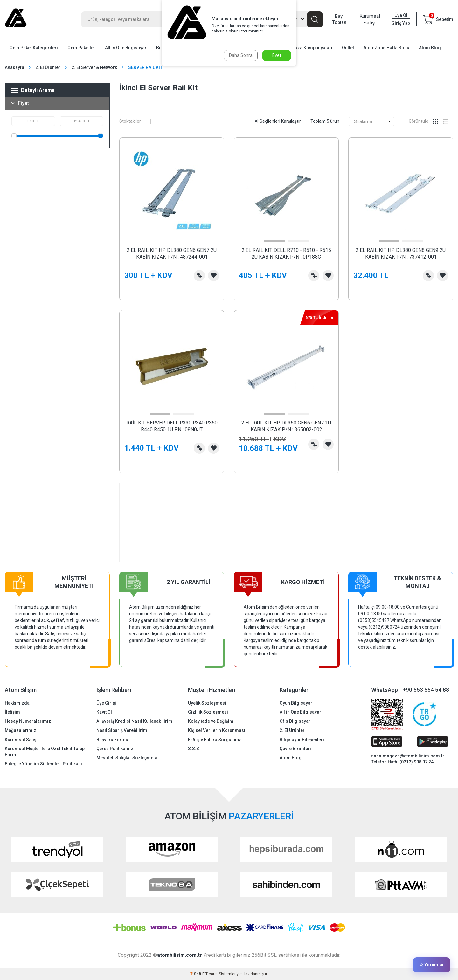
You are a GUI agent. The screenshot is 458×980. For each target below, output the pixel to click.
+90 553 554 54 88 (426, 690)
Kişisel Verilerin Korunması (217, 730)
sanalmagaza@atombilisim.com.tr (408, 756)
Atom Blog (430, 48)
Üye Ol (401, 15)
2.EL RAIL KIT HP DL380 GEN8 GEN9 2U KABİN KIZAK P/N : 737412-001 (401, 253)
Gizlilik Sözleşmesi (208, 712)
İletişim (12, 712)
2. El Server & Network (94, 67)
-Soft (196, 974)
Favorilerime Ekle (214, 276)
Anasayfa (14, 67)
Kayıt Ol (104, 712)
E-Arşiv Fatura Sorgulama (215, 740)
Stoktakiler (135, 121)
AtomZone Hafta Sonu (386, 48)
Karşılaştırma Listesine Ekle (199, 276)
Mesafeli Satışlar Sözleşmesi (127, 758)
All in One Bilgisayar (126, 48)
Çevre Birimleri (295, 749)
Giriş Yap (401, 23)
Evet (277, 55)
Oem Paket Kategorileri (34, 48)
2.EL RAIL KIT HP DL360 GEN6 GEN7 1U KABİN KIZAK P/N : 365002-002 (286, 426)
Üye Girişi (106, 703)
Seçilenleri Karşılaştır (278, 121)
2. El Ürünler (48, 67)
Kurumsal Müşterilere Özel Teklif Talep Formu (45, 752)
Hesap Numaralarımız (28, 721)
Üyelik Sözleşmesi (207, 703)
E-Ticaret (210, 974)
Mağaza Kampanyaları (309, 48)
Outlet (348, 48)
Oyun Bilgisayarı (297, 703)
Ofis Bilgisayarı (296, 721)
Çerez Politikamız (115, 749)
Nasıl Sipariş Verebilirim (122, 730)
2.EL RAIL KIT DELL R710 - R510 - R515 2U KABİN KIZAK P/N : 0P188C (286, 253)
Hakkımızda (17, 703)
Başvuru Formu (112, 740)
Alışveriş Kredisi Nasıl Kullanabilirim (134, 721)
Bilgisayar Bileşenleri (302, 740)
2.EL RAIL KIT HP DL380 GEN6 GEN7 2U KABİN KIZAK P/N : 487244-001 (172, 253)
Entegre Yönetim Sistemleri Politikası (43, 764)
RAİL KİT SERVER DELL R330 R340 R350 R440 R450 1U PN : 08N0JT (172, 426)
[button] (275, 241)
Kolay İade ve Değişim (211, 721)
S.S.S (194, 749)
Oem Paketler (81, 48)
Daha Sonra (241, 55)
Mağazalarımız (21, 730)
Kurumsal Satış (369, 19)
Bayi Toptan (339, 19)
